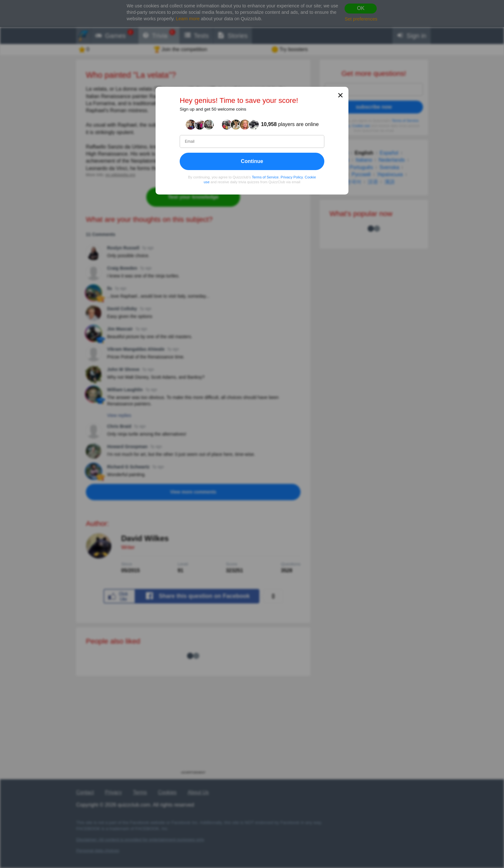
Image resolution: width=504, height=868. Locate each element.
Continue (252, 161)
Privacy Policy (292, 177)
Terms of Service (265, 177)
